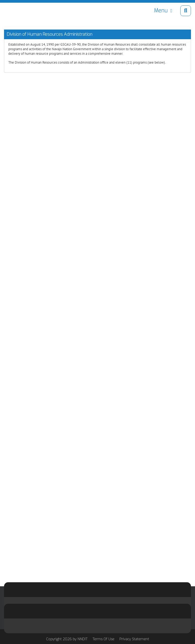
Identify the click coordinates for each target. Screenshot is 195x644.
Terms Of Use (103, 639)
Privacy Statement (134, 639)
